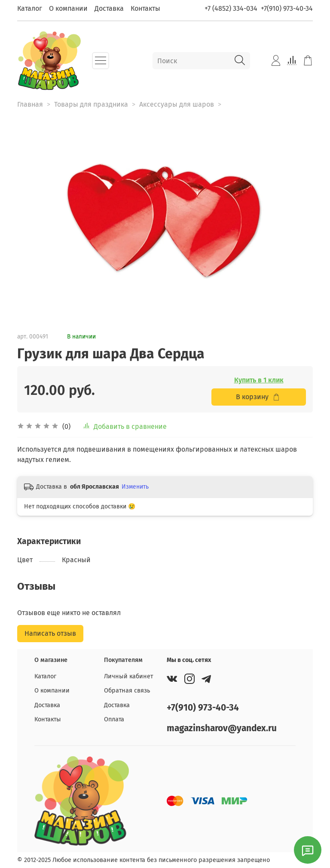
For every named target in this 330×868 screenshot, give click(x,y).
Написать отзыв (50, 633)
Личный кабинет (128, 676)
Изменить (135, 487)
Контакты (145, 8)
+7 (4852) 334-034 (231, 8)
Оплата (114, 719)
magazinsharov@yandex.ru (222, 728)
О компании (68, 8)
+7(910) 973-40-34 (287, 8)
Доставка (109, 8)
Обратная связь (127, 691)
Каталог (30, 8)
